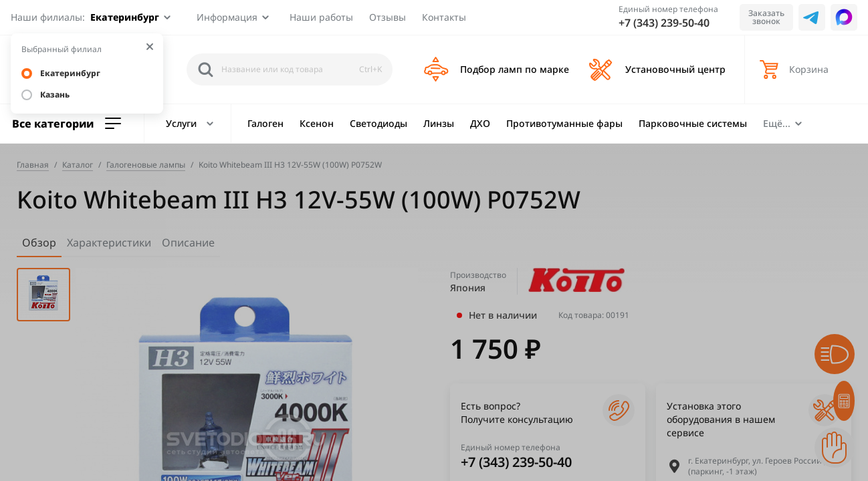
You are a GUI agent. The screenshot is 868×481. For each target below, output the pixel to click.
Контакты (444, 17)
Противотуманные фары (564, 123)
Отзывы (388, 17)
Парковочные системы (693, 123)
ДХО (480, 123)
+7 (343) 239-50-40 (664, 23)
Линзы (439, 123)
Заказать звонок (766, 17)
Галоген (265, 123)
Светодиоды (378, 123)
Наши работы (321, 17)
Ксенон (317, 123)
